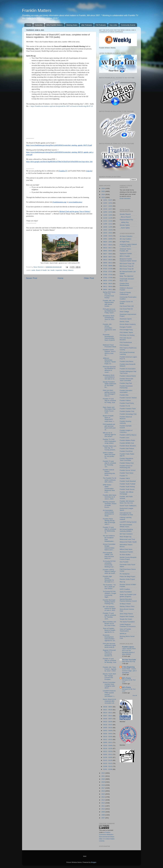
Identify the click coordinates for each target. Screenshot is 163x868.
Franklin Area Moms (127, 361)
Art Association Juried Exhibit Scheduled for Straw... (108, 513)
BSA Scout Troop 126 (127, 264)
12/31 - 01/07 (108, 200)
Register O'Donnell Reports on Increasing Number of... (109, 653)
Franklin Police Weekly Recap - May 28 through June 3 (109, 522)
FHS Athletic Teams (126, 332)
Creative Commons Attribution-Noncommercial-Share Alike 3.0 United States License (107, 837)
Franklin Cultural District (128, 376)
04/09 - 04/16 (108, 728)
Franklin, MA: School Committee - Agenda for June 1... (109, 328)
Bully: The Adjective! (127, 276)
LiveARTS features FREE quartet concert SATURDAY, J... (109, 694)
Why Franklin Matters (54, 25)
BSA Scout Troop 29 (127, 266)
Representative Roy (126, 220)
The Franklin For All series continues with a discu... (110, 480)
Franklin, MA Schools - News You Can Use (127, 502)
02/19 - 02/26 (108, 748)
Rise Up (122, 582)
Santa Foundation (126, 592)
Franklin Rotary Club (127, 463)
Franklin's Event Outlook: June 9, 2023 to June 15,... (109, 352)
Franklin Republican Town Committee (126, 459)
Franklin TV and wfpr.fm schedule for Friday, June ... (109, 402)
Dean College (124, 312)
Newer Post (32, 278)
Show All (135, 696)
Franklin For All (125, 406)
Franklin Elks (124, 395)
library (65, 270)
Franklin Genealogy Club (128, 414)
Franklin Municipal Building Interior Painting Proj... (109, 602)
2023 (103, 197)
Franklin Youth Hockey (127, 487)
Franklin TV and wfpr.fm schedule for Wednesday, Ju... (109, 530)
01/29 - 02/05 (108, 757)
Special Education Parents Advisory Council (128, 600)
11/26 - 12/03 (108, 215)
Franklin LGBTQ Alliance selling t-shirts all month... (110, 572)
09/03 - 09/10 (108, 251)
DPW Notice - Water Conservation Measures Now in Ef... (109, 488)
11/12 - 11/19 (108, 221)
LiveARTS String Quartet (128, 522)
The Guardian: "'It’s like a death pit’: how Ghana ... (109, 587)
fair (49, 270)
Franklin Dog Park (126, 383)
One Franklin (124, 562)
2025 (103, 191)
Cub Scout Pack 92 (126, 309)
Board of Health (41, 270)
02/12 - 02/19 (108, 751)
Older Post (89, 278)
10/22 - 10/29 (108, 230)
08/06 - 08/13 (108, 263)
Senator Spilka (125, 225)
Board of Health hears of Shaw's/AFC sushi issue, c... (109, 419)
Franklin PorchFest (126, 451)
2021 (103, 776)
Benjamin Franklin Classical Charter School (128, 260)
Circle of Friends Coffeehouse (125, 293)
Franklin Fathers (125, 400)
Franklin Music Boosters (128, 446)
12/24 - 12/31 (108, 203)
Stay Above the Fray (129, 662)
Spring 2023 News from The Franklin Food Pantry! (109, 295)
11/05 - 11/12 (108, 224)
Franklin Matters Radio (127, 440)
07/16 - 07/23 (108, 272)
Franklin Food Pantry (127, 403)
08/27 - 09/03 (108, 254)
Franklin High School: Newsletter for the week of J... (109, 579)
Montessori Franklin (126, 552)
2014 (103, 797)
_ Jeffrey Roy (124, 222)
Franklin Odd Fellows (127, 449)
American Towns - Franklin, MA (126, 250)
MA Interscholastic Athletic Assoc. (126, 526)
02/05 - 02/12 (108, 754)
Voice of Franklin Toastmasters (125, 630)
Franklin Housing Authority (125, 422)
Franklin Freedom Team (128, 409)
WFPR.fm (123, 634)
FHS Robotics (124, 345)
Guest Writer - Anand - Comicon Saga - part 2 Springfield (129, 671)
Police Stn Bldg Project (128, 576)
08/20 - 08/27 (108, 257)
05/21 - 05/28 (108, 710)
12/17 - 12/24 (108, 206)
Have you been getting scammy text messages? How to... (109, 393)
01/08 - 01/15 (108, 766)
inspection (59, 270)
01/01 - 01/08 (108, 769)
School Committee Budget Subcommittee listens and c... (109, 547)
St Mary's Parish (125, 604)
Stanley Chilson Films (127, 606)
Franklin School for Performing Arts (126, 467)
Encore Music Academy (128, 324)
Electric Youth (124, 322)
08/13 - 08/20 (108, 260)
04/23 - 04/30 (108, 722)
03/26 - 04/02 (108, 734)
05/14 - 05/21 (108, 713)
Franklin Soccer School (128, 470)
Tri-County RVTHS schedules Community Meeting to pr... (109, 564)
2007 (103, 818)
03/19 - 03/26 (108, 737)
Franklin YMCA (125, 478)
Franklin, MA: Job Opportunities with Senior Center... (109, 303)
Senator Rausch (125, 214)
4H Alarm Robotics (126, 236)
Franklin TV (124, 476)
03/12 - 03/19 (108, 740)
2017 (103, 788)
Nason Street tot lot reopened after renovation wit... (109, 701)
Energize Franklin (126, 327)
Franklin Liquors (128, 647)
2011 (103, 806)
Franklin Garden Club (127, 411)
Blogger (94, 862)
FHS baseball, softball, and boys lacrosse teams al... (108, 555)
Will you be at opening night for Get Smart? (109, 435)
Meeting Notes (72, 25)
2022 (103, 773)
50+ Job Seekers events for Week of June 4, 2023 (109, 608)
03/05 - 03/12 (108, 742)
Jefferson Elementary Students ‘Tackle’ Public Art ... (109, 361)
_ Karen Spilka (125, 228)
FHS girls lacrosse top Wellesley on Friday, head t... (109, 311)
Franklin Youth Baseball (128, 481)
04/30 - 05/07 (108, 719)
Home (29, 25)
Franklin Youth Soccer (127, 489)
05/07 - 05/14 (108, 716)
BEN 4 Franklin (125, 256)
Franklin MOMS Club (127, 443)
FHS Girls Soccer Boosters (126, 339)
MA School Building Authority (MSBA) (126, 530)
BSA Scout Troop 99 (127, 269)
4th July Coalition (126, 239)
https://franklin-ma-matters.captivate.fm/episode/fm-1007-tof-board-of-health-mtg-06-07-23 (62, 106)
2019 (103, 782)
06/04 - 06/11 (108, 289)
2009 (103, 812)
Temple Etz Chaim (126, 619)
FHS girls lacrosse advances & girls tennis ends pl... (109, 645)
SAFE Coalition (125, 589)
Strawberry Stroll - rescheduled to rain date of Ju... (109, 377)
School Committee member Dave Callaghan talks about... (109, 685)
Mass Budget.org (126, 537)
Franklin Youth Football (128, 484)
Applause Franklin (126, 254)
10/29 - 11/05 (108, 227)
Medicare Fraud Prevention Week (110, 346)
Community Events (128, 25)
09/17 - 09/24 (108, 245)
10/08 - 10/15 (108, 236)
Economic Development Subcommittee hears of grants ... (109, 338)
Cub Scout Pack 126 (127, 306)
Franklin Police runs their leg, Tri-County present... (110, 448)
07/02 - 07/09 (108, 278)
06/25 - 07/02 (108, 281)
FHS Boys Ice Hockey (127, 335)
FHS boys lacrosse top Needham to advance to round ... (109, 369)
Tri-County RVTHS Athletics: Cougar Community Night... (110, 594)
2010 (103, 809)
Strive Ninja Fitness (126, 614)
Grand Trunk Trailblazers (128, 506)
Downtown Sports (126, 319)
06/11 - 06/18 (108, 287)
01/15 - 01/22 (108, 763)
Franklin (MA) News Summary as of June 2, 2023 (110, 497)
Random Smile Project (127, 579)
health (53, 270)
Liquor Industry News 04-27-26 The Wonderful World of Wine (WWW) (129, 651)
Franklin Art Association (128, 369)
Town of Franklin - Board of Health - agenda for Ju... (110, 630)
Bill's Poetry (127, 678)
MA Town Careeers (126, 534)
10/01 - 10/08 (108, 239)
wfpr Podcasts (87, 25)
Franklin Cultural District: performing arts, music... (109, 472)
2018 (103, 785)
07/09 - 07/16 (108, 275)
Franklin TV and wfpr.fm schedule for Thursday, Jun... (109, 464)
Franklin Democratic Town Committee (127, 380)
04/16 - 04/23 (108, 725)
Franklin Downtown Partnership (126, 387)
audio (33, 270)
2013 (103, 800)
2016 (103, 791)
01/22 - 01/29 (108, 760)
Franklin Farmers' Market (128, 398)
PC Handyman (125, 574)
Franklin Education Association (126, 391)
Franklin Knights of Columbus (126, 431)
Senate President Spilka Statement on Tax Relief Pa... (110, 385)
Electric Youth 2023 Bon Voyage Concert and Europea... (109, 677)
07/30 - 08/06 (108, 266)
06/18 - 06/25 (108, 284)
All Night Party (125, 242)
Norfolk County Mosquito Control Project (128, 558)
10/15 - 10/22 (108, 233)
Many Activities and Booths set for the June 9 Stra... (110, 624)
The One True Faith (129, 660)
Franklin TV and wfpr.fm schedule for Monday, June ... (110, 661)
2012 (103, 803)
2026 (103, 188)
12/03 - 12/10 (108, 212)
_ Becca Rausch (125, 217)
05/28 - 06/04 (108, 707)
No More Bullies (125, 555)
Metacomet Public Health (128, 542)
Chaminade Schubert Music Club (127, 280)
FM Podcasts (101, 25)
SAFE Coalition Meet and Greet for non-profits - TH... (109, 455)
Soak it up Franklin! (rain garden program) (128, 595)
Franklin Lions (125, 438)
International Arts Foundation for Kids (126, 514)
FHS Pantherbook (126, 342)
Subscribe (39, 25)
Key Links (113, 25)
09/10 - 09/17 (108, 248)
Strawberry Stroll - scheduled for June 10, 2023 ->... (109, 319)
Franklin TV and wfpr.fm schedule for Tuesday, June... (109, 616)
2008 (103, 815)
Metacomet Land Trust (127, 539)
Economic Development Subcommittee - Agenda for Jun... (110, 638)
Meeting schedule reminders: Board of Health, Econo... (110, 505)
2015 (103, 794)
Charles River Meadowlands (124, 284)
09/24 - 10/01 (108, 242)
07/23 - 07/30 (108, 269)
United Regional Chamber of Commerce (128, 625)
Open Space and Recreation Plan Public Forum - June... (109, 410)
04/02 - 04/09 (108, 731)
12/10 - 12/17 (108, 209)
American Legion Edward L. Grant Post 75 (128, 245)
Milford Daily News (126, 549)
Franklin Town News (127, 473)
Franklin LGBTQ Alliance (128, 435)
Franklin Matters (37, 10)
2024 (103, 194)
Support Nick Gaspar (127, 616)
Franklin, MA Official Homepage (127, 493)
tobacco (71, 270)
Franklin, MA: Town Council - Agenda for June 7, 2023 (110, 669)
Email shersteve (125, 198)
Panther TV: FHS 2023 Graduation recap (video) (109, 441)
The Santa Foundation (127, 622)
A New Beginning (128, 667)
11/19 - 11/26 (108, 218)
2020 (103, 779)
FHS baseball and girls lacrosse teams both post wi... (109, 427)
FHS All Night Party (126, 330)
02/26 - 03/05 (108, 746)
